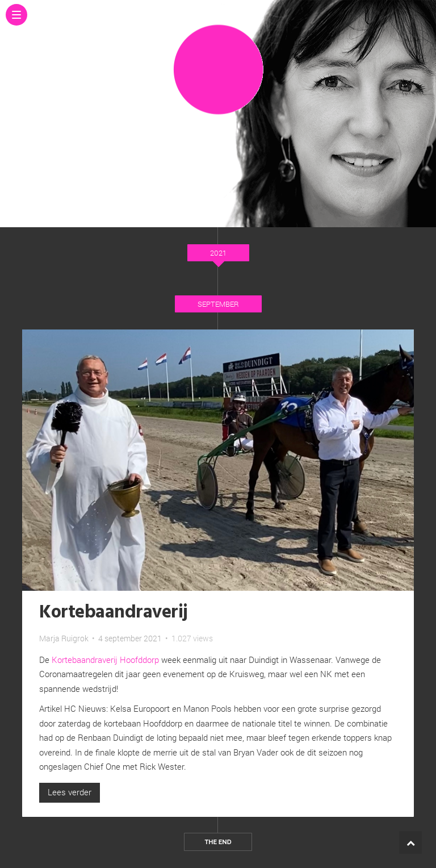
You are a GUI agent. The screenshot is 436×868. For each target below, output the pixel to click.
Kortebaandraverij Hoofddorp (105, 660)
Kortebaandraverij (114, 613)
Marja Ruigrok (64, 638)
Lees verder (70, 792)
